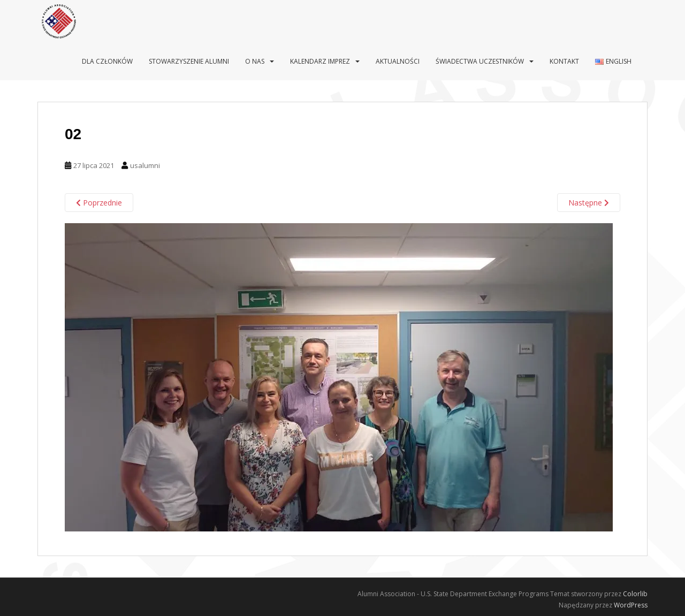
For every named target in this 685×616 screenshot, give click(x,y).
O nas (255, 61)
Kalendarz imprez (320, 61)
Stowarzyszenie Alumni (189, 61)
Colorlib (635, 594)
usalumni (145, 165)
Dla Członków (107, 61)
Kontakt (564, 61)
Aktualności (398, 61)
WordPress (631, 605)
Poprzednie (99, 203)
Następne (589, 203)
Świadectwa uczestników (480, 61)
